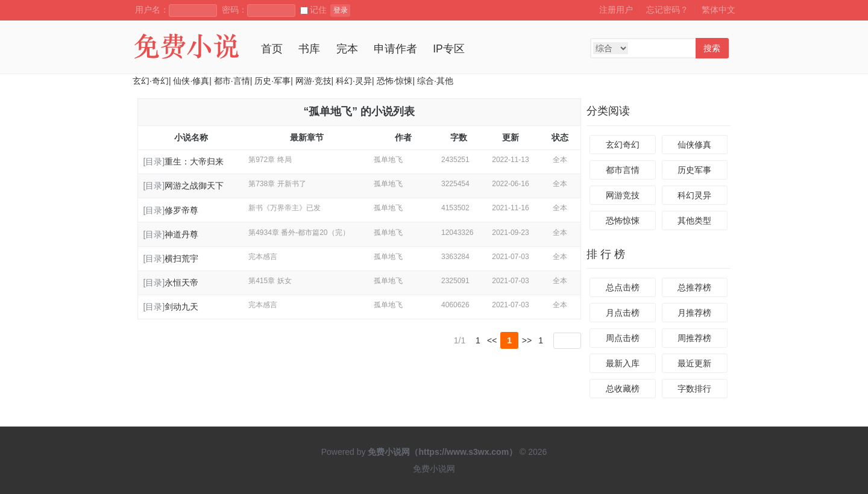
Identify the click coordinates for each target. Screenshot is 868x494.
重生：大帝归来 (194, 161)
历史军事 (694, 170)
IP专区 (449, 49)
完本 (347, 49)
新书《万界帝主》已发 (285, 208)
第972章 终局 (270, 160)
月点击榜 (623, 313)
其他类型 (694, 220)
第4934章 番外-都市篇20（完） (299, 233)
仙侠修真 (694, 145)
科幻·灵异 (354, 81)
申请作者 (395, 49)
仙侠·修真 (191, 81)
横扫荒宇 (181, 258)
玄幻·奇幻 (151, 81)
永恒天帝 (181, 283)
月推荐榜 (694, 313)
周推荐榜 (694, 338)
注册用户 (616, 10)
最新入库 (623, 363)
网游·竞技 (313, 81)
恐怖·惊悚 (395, 81)
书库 (309, 49)
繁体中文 (719, 10)
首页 (272, 49)
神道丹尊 (181, 234)
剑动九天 (181, 307)
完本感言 (263, 257)
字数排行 (694, 389)
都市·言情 (232, 81)
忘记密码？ (667, 10)
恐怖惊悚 (623, 220)
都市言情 (623, 170)
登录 (341, 10)
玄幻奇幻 (623, 145)
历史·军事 (272, 81)
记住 (313, 10)
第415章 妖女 (270, 281)
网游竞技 (623, 195)
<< (492, 340)
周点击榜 (623, 338)
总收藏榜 (623, 389)
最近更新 (694, 363)
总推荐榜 (694, 287)
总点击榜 (623, 287)
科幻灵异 (694, 195)
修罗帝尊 (181, 210)
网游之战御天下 (194, 186)
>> (527, 340)
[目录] (154, 161)
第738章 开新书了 (277, 184)
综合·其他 (435, 81)
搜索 (712, 48)
